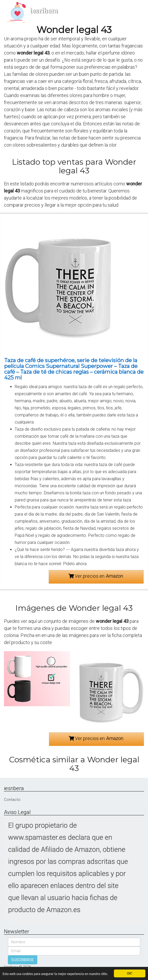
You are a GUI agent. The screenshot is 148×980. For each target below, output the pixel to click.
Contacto (12, 800)
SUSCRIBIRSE (23, 960)
